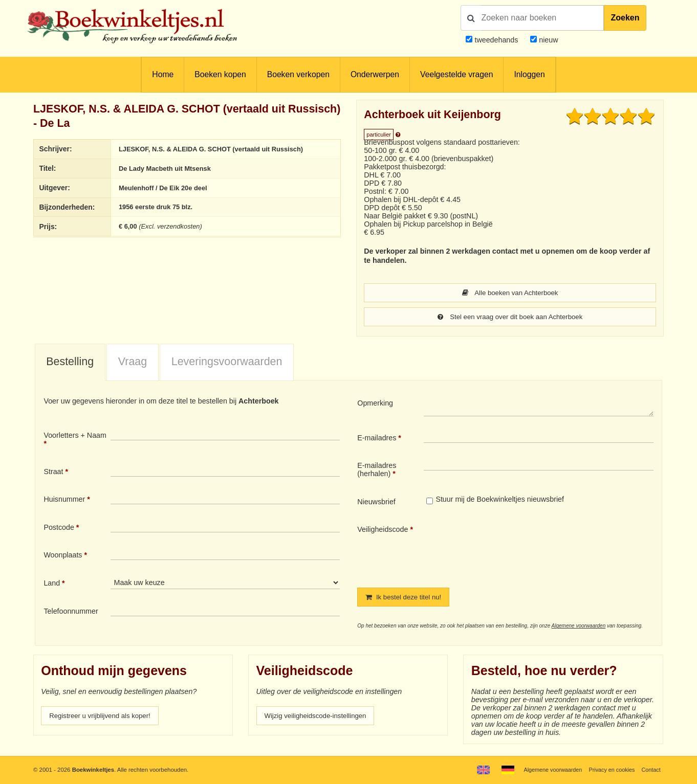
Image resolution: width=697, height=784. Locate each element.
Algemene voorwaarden (579, 627)
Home (163, 74)
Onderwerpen (375, 74)
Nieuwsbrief (376, 503)
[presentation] (509, 549)
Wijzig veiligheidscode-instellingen (320, 718)
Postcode (59, 528)
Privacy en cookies (609, 770)
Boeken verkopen (298, 74)
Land (52, 584)
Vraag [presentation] (133, 363)
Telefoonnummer (71, 612)
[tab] (70, 364)
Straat (53, 473)
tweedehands (496, 40)
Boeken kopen (220, 74)
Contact (650, 770)
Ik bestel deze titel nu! (406, 598)
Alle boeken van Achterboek (510, 293)
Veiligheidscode (383, 530)
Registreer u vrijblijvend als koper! (104, 718)
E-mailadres (377, 439)
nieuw (547, 40)
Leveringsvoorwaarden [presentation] (227, 363)
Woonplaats (63, 556)
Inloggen (529, 74)
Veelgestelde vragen (456, 74)
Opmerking (375, 404)
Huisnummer (64, 500)
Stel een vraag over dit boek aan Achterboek (510, 318)
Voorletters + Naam (75, 436)
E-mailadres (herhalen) (377, 471)
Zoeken (625, 18)
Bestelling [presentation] (70, 363)
